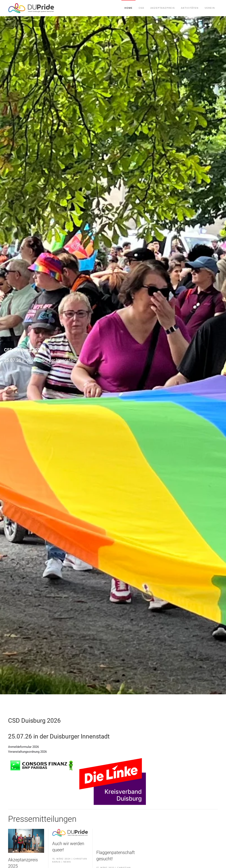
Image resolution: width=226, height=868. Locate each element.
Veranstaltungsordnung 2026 (27, 752)
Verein (210, 8)
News (67, 862)
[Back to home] (31, 8)
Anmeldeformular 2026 (23, 747)
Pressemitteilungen (42, 819)
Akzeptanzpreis (163, 8)
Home (128, 8)
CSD (141, 8)
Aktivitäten (190, 8)
